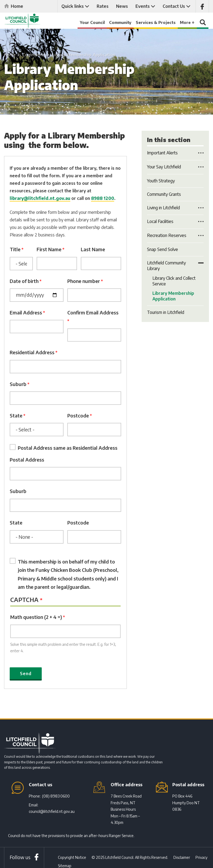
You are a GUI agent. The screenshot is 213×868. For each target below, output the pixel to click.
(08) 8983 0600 (56, 797)
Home (17, 6)
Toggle (201, 153)
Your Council (92, 22)
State (16, 416)
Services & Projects (156, 22)
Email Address (26, 312)
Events (143, 6)
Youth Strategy (161, 181)
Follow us (20, 858)
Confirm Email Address (93, 312)
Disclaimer (182, 858)
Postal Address (27, 460)
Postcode (78, 416)
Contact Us (174, 6)
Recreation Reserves (167, 235)
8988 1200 (103, 198)
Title (15, 249)
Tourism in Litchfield (166, 312)
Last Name (93, 249)
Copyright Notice (72, 858)
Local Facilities (160, 221)
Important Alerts (162, 153)
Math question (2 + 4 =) (36, 617)
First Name (49, 249)
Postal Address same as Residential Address (68, 448)
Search (203, 24)
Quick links (73, 6)
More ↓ (187, 22)
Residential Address (32, 352)
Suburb (18, 384)
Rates (103, 6)
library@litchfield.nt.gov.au (40, 198)
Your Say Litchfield (164, 167)
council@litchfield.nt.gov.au (52, 812)
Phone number (84, 281)
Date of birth (24, 281)
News (122, 6)
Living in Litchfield (163, 208)
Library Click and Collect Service (174, 281)
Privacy (201, 858)
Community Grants (164, 194)
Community (120, 22)
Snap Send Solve (163, 249)
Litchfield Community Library (166, 266)
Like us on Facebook (202, 6)
